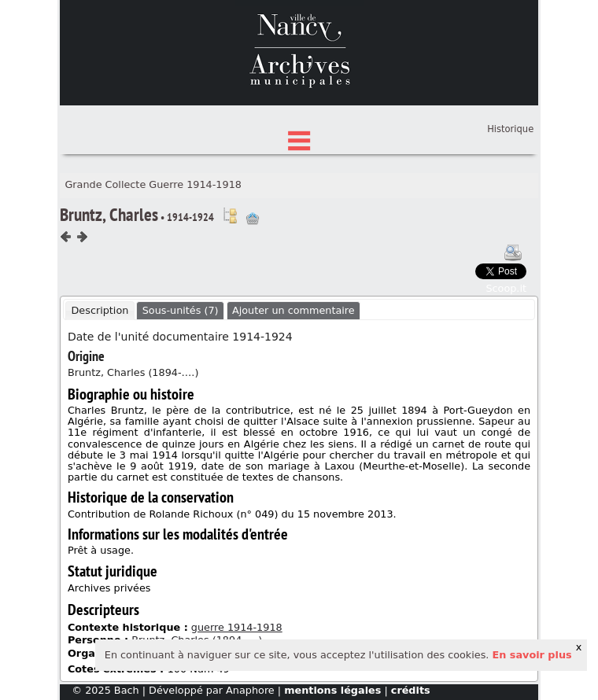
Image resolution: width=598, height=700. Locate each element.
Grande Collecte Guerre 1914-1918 (153, 258)
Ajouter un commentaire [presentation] (293, 383)
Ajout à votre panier (253, 292)
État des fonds (299, 166)
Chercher (299, 141)
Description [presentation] (100, 383)
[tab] (100, 384)
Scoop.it (506, 361)
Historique (510, 202)
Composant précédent (66, 309)
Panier (519, 193)
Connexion (508, 178)
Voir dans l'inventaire (230, 289)
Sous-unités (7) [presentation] (181, 383)
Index (299, 190)
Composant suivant (82, 309)
